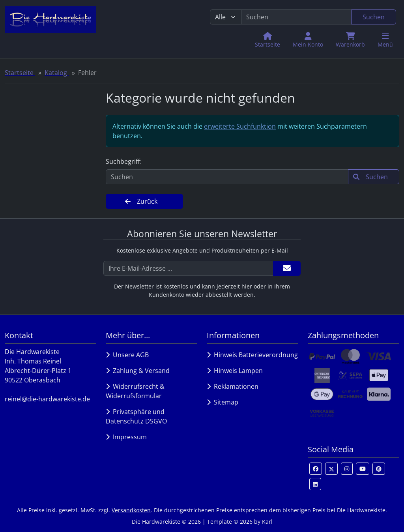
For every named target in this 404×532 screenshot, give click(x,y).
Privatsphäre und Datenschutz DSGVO (136, 416)
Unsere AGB (127, 355)
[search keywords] (296, 17)
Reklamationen (233, 386)
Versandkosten (131, 510)
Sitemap (223, 402)
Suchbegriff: (124, 161)
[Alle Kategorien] (226, 17)
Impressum (126, 437)
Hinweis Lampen (235, 371)
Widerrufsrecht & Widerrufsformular (135, 391)
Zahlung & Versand (138, 371)
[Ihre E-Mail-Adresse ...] (188, 268)
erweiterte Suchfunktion (240, 126)
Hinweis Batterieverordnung (252, 355)
